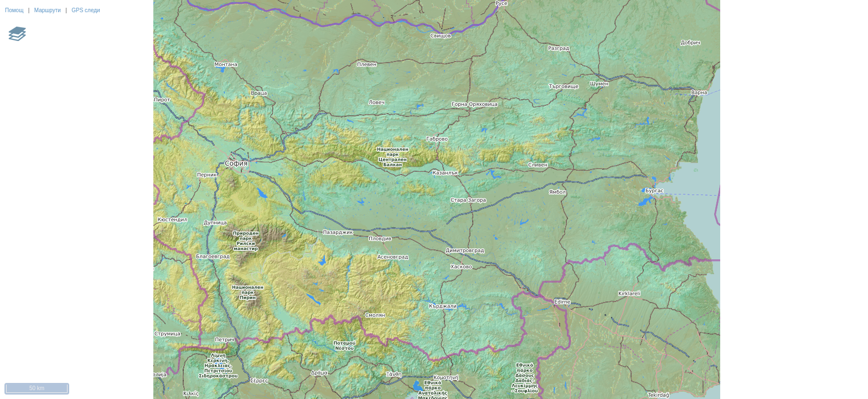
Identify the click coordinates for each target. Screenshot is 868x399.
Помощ (14, 10)
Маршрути (48, 10)
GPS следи (86, 10)
